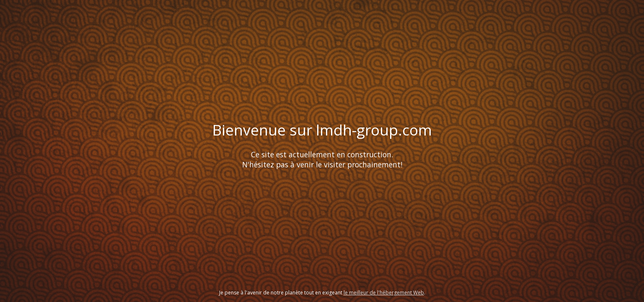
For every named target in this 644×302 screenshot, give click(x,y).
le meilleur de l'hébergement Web (384, 293)
